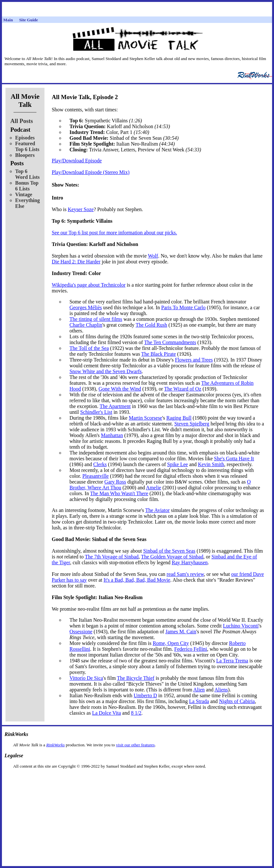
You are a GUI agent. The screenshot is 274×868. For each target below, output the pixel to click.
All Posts (22, 121)
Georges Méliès (86, 307)
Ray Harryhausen (190, 562)
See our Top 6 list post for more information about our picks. (114, 233)
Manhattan (112, 435)
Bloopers (25, 155)
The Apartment (115, 406)
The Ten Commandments (170, 342)
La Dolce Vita (107, 713)
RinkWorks (55, 745)
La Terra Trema (232, 661)
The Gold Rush (152, 325)
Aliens (221, 690)
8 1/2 (136, 713)
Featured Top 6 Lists (27, 146)
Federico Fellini (191, 649)
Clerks (100, 464)
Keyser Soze (81, 209)
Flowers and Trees (194, 360)
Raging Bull (179, 418)
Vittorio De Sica (86, 678)
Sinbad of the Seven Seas (169, 551)
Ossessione (81, 632)
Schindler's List (96, 412)
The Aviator (158, 510)
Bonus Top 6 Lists (27, 186)
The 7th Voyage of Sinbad (112, 557)
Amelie (154, 488)
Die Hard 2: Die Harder (76, 262)
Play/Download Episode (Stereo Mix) (90, 172)
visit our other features (135, 745)
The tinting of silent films (96, 319)
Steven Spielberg (192, 424)
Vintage (24, 194)
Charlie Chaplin (86, 325)
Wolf (153, 256)
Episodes (25, 138)
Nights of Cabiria (237, 701)
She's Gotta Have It (234, 459)
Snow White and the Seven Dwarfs (105, 371)
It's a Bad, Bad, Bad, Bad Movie (137, 580)
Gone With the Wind (120, 389)
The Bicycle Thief (136, 678)
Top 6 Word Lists (27, 174)
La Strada (199, 701)
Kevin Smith (211, 464)
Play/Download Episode (77, 161)
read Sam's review (185, 574)
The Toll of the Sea (89, 348)
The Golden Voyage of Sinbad (172, 557)
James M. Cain (181, 632)
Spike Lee (177, 464)
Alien (199, 690)
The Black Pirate (159, 354)
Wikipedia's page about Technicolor (88, 285)
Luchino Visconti (241, 626)
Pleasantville (95, 476)
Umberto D (145, 695)
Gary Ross (115, 482)
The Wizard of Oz (183, 389)
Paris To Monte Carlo (183, 307)
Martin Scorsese (145, 418)
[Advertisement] (137, 779)
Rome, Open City (171, 643)
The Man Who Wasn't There (119, 493)
